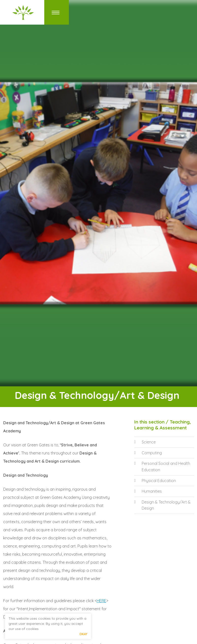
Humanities (148, 491)
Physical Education (155, 481)
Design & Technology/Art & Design (162, 505)
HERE (101, 601)
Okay (83, 634)
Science (145, 442)
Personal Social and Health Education (162, 467)
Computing (148, 453)
